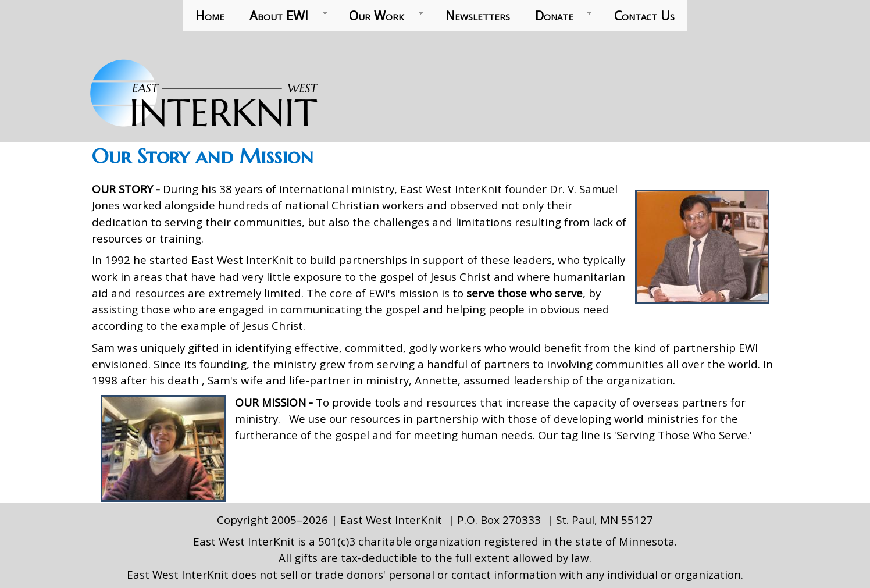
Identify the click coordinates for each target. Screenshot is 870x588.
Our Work (380, 16)
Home (210, 15)
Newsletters (478, 15)
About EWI (282, 16)
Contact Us (644, 15)
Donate (557, 16)
